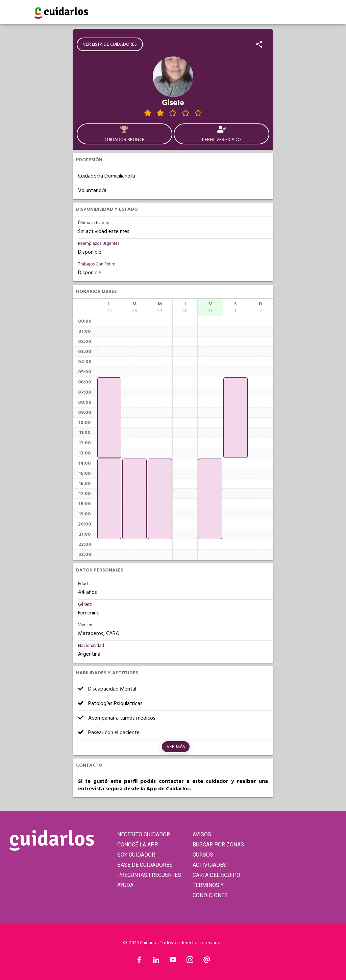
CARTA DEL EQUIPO (216, 875)
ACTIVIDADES (209, 865)
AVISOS (202, 834)
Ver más (176, 747)
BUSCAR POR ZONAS (218, 845)
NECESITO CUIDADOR (144, 834)
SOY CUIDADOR (136, 855)
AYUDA (125, 885)
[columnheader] (109, 307)
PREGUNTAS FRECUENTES (149, 875)
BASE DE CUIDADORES (145, 865)
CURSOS (203, 855)
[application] (109, 418)
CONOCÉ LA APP (138, 845)
